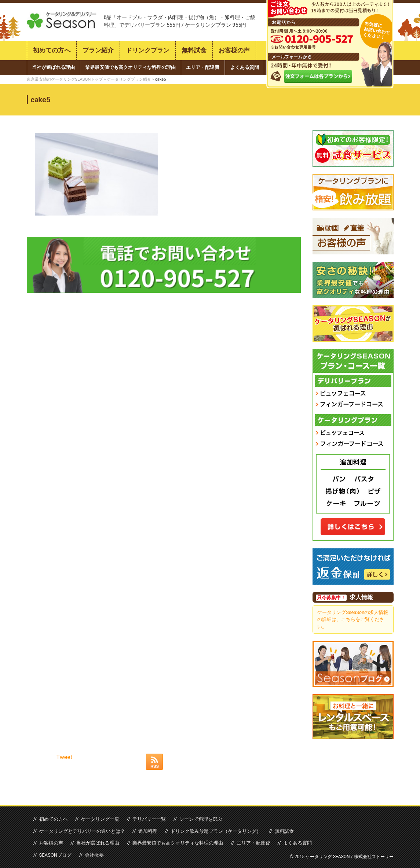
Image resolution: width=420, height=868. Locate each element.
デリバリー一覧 (148, 819)
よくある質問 (245, 67)
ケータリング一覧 (99, 819)
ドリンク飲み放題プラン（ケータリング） (215, 831)
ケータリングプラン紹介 (129, 79)
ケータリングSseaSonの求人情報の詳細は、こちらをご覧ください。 (353, 619)
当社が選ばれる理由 (53, 67)
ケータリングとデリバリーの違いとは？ (82, 831)
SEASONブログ (55, 855)
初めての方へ (52, 50)
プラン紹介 (98, 50)
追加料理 (147, 831)
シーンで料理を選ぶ (199, 819)
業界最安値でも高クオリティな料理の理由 (130, 67)
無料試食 (194, 50)
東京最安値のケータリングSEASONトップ (65, 79)
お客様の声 (234, 50)
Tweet (64, 757)
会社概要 (94, 855)
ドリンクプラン (148, 50)
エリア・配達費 (203, 67)
